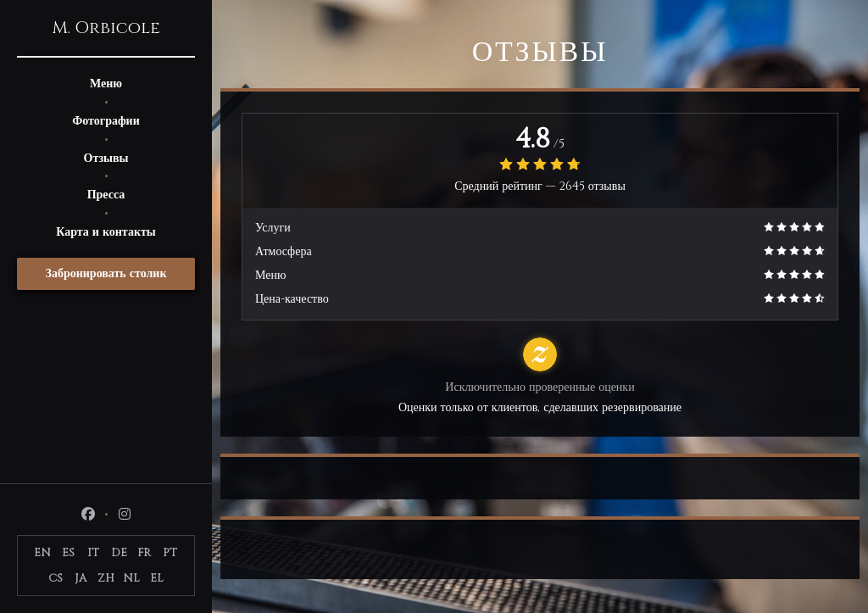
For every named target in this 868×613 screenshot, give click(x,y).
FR (144, 553)
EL (157, 578)
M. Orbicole (106, 28)
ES (68, 553)
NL (131, 578)
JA (81, 578)
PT (170, 553)
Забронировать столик (106, 273)
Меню (106, 84)
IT (93, 553)
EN (42, 553)
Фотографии (106, 121)
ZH (106, 578)
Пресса (106, 195)
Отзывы (106, 158)
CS (56, 578)
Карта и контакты (106, 232)
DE (119, 553)
